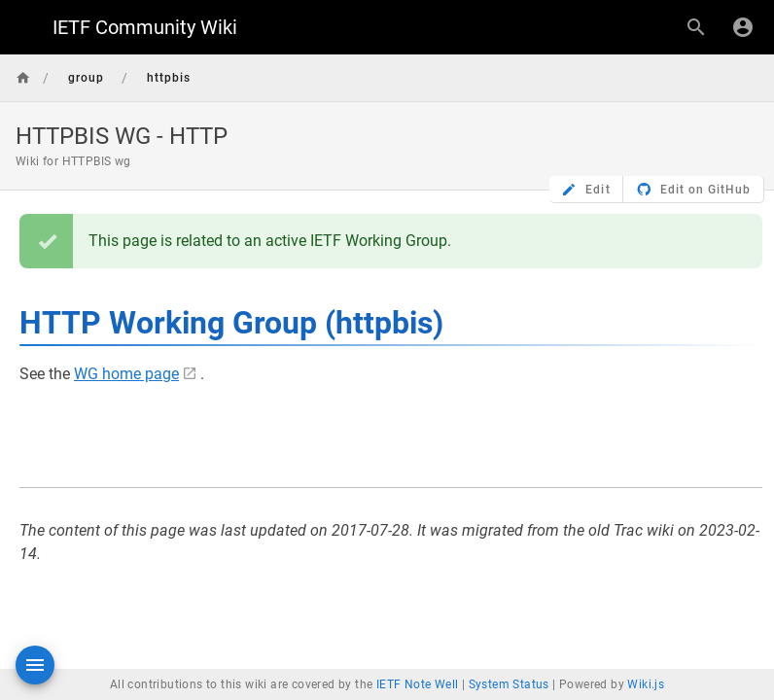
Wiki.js (646, 684)
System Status (509, 684)
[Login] (743, 27)
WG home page (126, 374)
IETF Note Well (418, 684)
